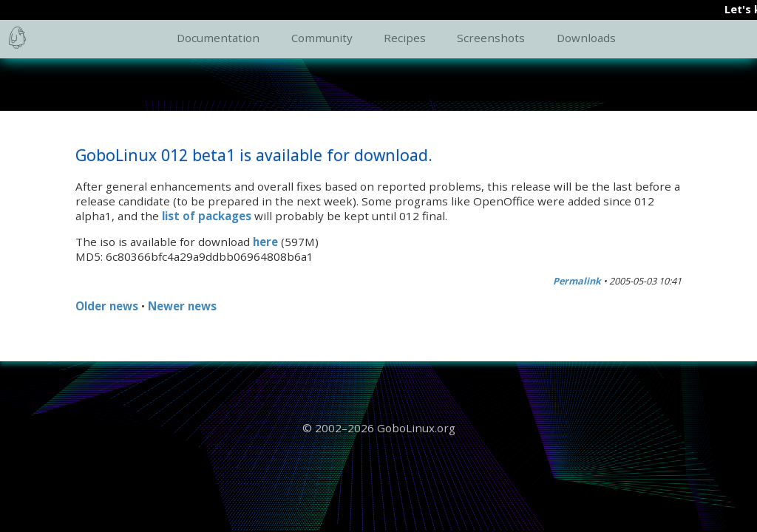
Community (322, 38)
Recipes (405, 38)
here (265, 242)
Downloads (586, 38)
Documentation (218, 38)
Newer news (182, 306)
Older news (107, 306)
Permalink (577, 281)
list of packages (207, 216)
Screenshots (491, 38)
